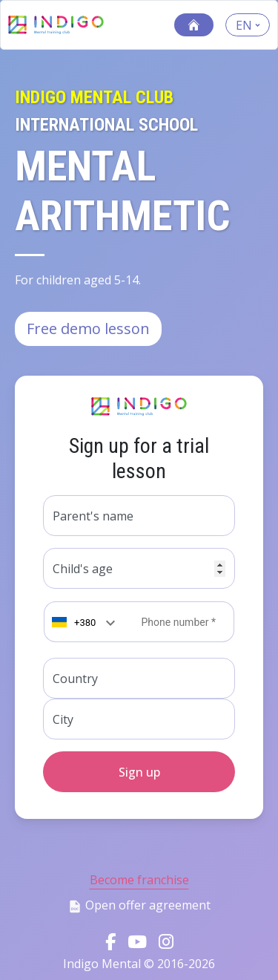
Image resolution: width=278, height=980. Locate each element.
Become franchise (139, 880)
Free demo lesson (88, 329)
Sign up (139, 772)
